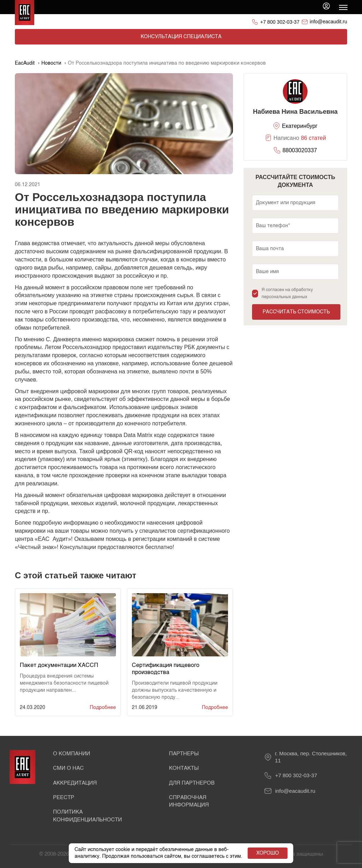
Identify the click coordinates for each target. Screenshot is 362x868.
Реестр (64, 798)
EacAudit (25, 63)
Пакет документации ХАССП (59, 666)
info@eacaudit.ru (328, 22)
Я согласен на (287, 294)
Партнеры (184, 754)
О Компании (72, 754)
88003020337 (300, 150)
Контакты (184, 768)
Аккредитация (75, 783)
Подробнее (103, 708)
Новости (51, 63)
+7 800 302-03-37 (280, 22)
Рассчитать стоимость (296, 312)
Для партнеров (192, 783)
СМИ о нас (68, 768)
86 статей (313, 138)
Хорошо (268, 850)
